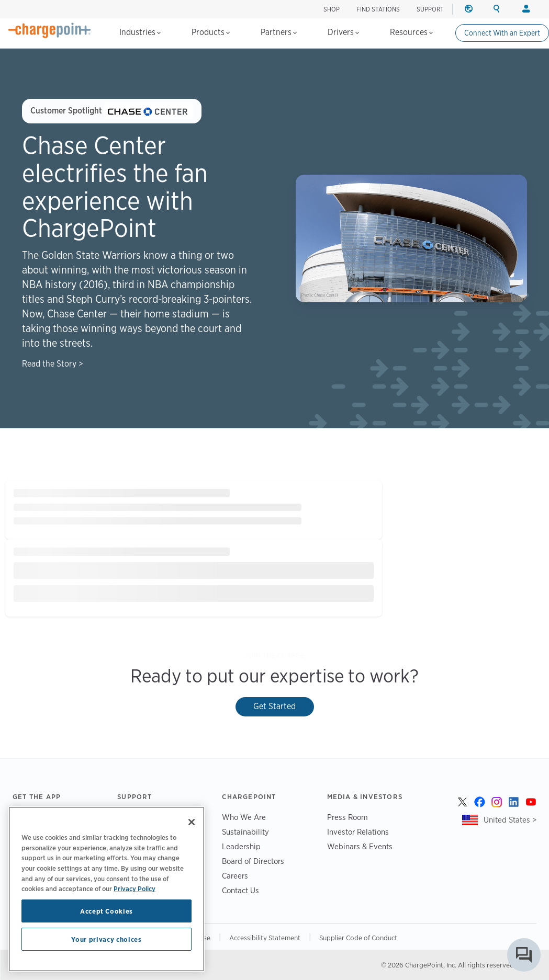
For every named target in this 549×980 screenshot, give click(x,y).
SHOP (332, 9)
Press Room (348, 817)
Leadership (241, 846)
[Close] (192, 822)
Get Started (274, 706)
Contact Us (240, 890)
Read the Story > (53, 364)
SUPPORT (430, 9)
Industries (140, 32)
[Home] (50, 30)
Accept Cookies (107, 911)
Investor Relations (358, 832)
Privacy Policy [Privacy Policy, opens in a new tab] (135, 888)
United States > (510, 820)
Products (211, 32)
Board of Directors (253, 861)
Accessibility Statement (265, 938)
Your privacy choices (106, 939)
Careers (235, 876)
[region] (107, 889)
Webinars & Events (360, 846)
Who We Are (244, 817)
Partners (279, 32)
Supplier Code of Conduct (358, 938)
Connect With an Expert (502, 33)
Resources (411, 32)
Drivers (343, 32)
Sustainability (245, 832)
